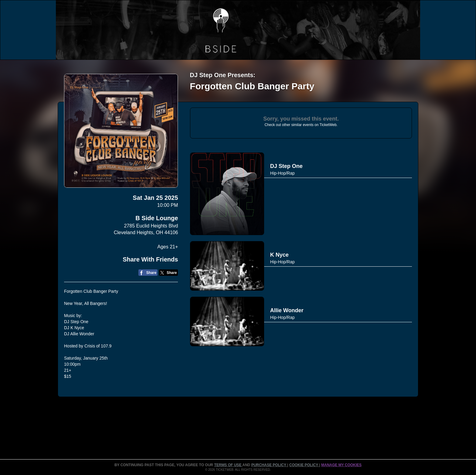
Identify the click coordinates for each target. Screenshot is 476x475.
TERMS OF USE (228, 465)
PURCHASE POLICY (269, 465)
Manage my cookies (341, 465)
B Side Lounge (157, 218)
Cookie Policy (304, 465)
